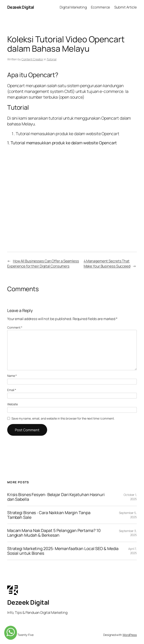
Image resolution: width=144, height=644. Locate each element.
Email (12, 390)
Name (12, 376)
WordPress (130, 635)
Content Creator (32, 59)
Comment (15, 327)
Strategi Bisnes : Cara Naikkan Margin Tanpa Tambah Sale (49, 515)
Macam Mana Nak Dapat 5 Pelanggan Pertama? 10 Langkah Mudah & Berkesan (54, 533)
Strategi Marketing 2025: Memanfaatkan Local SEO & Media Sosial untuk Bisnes (63, 551)
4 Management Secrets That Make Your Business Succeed (107, 263)
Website (13, 404)
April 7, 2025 (133, 551)
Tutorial (52, 59)
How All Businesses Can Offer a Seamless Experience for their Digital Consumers (43, 263)
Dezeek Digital (21, 7)
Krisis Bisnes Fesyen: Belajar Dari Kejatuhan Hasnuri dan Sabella (56, 497)
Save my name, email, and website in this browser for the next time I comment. (63, 418)
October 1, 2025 (130, 497)
